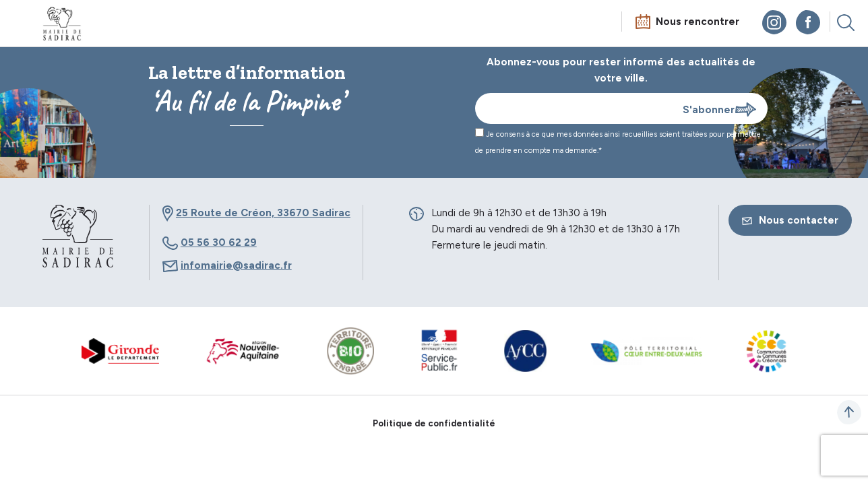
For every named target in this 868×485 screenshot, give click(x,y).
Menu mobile (23, 25)
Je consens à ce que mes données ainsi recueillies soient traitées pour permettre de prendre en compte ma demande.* (618, 141)
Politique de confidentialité (434, 423)
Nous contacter (790, 220)
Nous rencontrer (697, 22)
